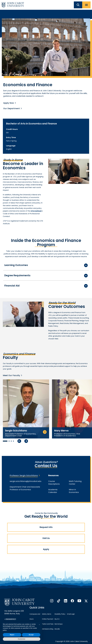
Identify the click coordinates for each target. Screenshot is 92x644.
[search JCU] (78, 5)
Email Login (71, 614)
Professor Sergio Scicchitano (24, 475)
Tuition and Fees (48, 624)
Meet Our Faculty (11, 375)
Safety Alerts (47, 614)
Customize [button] (22, 639)
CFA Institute (36, 211)
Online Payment (48, 619)
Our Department (12, 108)
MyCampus (59, 624)
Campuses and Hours (35, 617)
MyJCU (57, 619)
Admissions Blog (48, 629)
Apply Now (9, 103)
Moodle (57, 629)
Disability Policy (60, 614)
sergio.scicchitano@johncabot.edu (25, 481)
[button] (39, 625)
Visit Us (46, 538)
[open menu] (86, 5)
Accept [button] (31, 635)
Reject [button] (12, 635)
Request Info (46, 527)
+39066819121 (10, 619)
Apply (46, 549)
